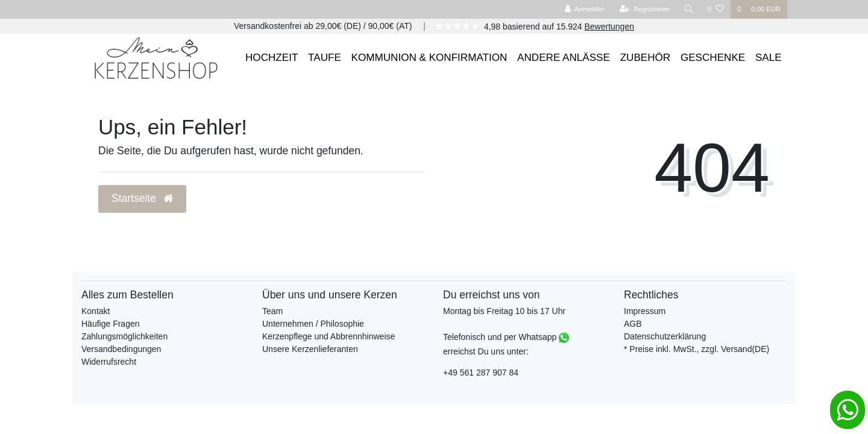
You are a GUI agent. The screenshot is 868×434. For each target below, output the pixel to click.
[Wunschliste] (716, 9)
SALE (769, 58)
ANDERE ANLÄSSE (564, 58)
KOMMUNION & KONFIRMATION (429, 58)
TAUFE (325, 58)
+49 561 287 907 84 (481, 373)
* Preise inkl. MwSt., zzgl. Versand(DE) (697, 349)
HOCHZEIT (272, 58)
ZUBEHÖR (646, 58)
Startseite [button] (142, 198)
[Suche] (689, 9)
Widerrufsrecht (109, 362)
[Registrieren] (645, 9)
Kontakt (96, 311)
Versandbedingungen (121, 349)
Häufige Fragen (111, 324)
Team (272, 311)
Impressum (645, 311)
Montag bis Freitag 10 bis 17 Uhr (504, 311)
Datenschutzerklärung (665, 336)
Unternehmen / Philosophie (313, 324)
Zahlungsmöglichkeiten (124, 336)
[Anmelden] (584, 9)
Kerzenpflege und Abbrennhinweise (329, 336)
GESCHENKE (713, 58)
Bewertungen (609, 27)
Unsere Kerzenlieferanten (310, 349)
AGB (633, 324)
